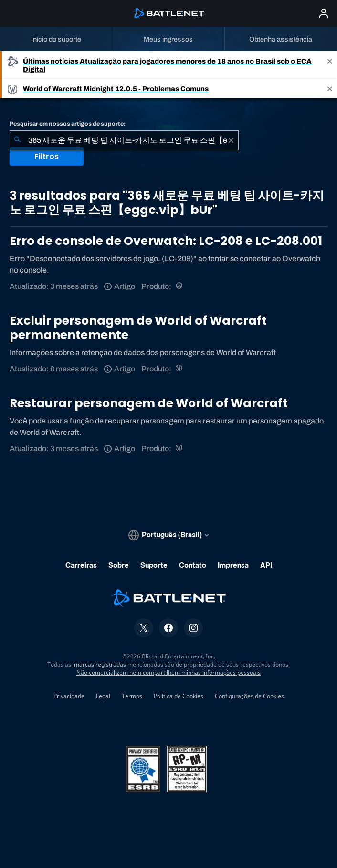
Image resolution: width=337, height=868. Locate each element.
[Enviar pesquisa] (17, 140)
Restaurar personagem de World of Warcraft (149, 403)
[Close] (330, 65)
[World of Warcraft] (180, 369)
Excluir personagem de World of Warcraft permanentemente (138, 328)
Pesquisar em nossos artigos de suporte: (68, 124)
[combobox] (124, 140)
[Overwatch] (180, 286)
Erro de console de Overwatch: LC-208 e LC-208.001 (166, 241)
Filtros (47, 156)
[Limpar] (231, 140)
